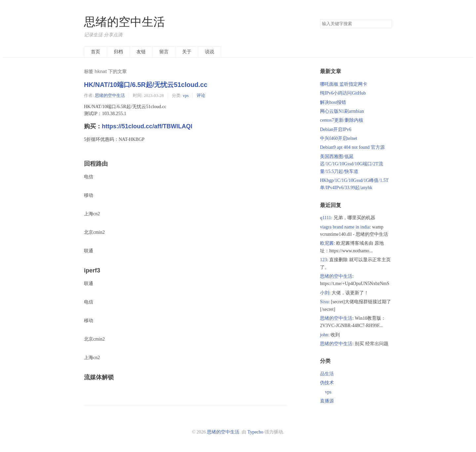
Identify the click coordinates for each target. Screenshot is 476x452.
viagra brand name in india (345, 227)
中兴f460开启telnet (339, 138)
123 (323, 260)
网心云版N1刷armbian (342, 111)
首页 (96, 52)
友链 (141, 52)
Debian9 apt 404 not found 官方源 (352, 147)
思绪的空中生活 (124, 22)
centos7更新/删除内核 (342, 120)
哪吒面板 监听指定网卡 (344, 84)
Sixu (324, 302)
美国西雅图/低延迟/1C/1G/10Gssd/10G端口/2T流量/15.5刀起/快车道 (352, 164)
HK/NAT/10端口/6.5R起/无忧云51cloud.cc (146, 85)
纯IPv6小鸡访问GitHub (343, 93)
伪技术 (327, 383)
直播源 (327, 401)
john (324, 335)
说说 (210, 52)
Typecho (256, 432)
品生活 (327, 374)
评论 (201, 95)
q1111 (325, 218)
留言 (164, 52)
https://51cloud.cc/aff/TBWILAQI (147, 126)
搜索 (387, 24)
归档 (118, 52)
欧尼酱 (327, 243)
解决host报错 (333, 102)
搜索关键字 (320, 19)
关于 (187, 52)
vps (186, 95)
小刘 (325, 293)
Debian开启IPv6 (336, 129)
